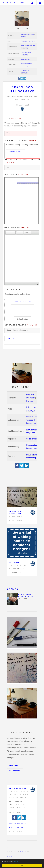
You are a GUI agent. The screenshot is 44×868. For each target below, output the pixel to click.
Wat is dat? (16, 861)
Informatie (31, 34)
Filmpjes (24, 36)
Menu (40, 3)
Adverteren (15, 563)
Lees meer (14, 766)
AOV (22, 3)
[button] (7, 233)
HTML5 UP (23, 851)
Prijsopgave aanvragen (28, 41)
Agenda (12, 589)
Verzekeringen (25, 59)
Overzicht (24, 34)
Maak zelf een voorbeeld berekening (32, 420)
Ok (22, 865)
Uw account (32, 3)
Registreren (15, 771)
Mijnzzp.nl (10, 3)
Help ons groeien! (18, 789)
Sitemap (9, 857)
